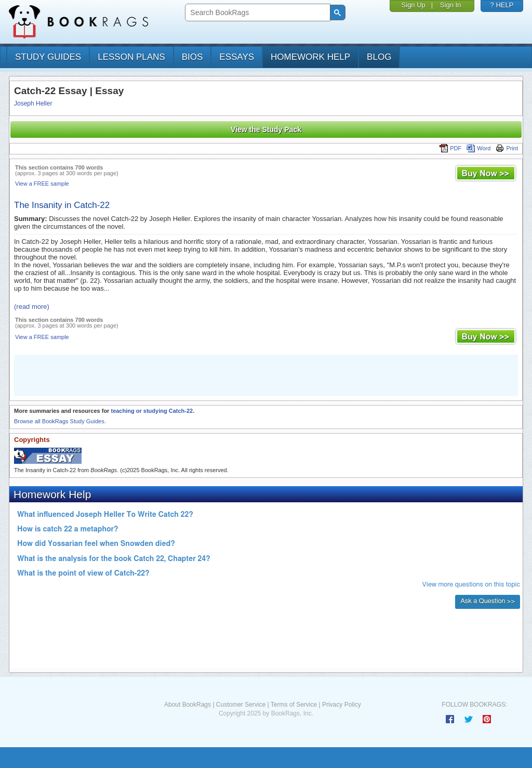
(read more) (32, 307)
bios (192, 57)
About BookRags (188, 705)
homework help (310, 57)
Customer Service (241, 705)
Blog (379, 57)
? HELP (502, 5)
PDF (450, 148)
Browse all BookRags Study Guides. (60, 421)
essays (237, 57)
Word (478, 148)
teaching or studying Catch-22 (152, 411)
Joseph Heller (33, 103)
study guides (48, 57)
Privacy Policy (342, 705)
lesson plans (131, 57)
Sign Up (414, 5)
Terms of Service (294, 705)
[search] (256, 13)
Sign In (450, 5)
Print (507, 148)
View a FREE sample (42, 184)
